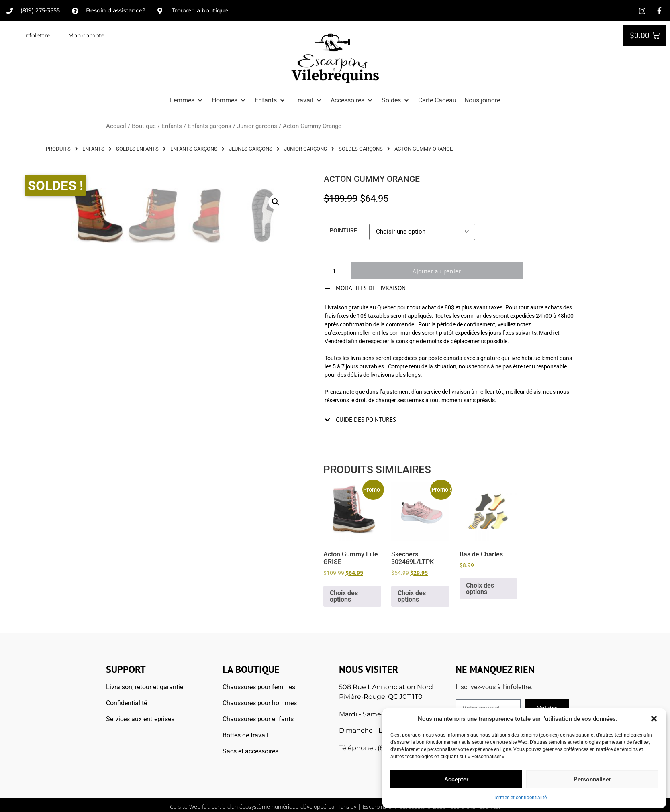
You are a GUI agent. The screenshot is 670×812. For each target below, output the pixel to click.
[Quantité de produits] (337, 271)
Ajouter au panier (441, 271)
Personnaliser (592, 779)
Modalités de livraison (371, 288)
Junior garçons (257, 126)
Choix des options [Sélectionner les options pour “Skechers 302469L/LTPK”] (412, 596)
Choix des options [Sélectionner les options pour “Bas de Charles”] (480, 589)
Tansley (347, 807)
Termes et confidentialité (520, 798)
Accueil (116, 126)
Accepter (456, 779)
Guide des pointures (366, 420)
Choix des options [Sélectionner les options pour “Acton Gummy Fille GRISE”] (344, 596)
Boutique (144, 126)
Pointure (343, 231)
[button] (654, 719)
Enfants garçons (209, 126)
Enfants (172, 126)
